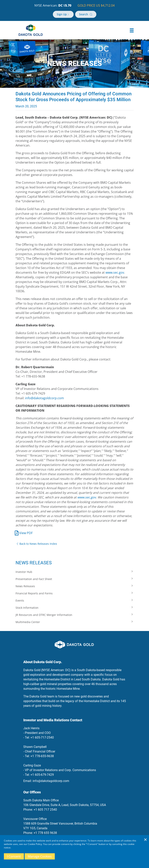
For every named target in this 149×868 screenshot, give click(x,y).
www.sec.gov (115, 272)
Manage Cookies (40, 856)
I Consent (14, 856)
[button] (132, 30)
